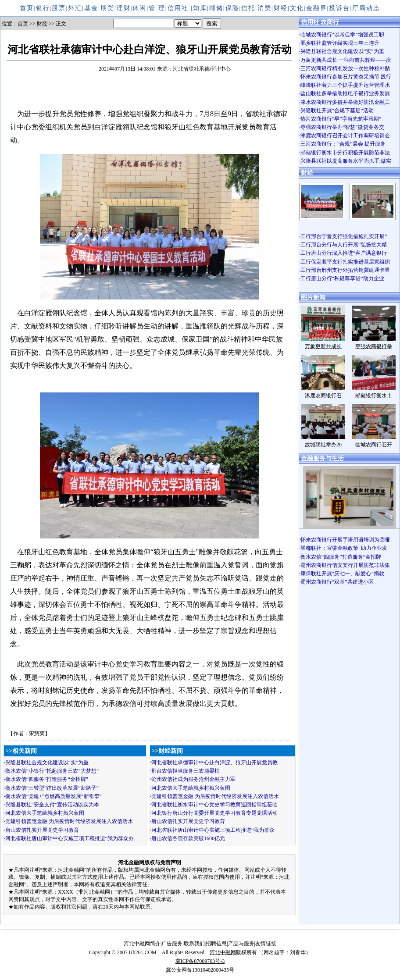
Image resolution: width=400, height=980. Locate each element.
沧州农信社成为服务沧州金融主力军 (193, 779)
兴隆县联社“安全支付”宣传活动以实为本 (52, 805)
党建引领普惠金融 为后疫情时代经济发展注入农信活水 (69, 821)
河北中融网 (223, 952)
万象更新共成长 (323, 346)
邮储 (216, 8)
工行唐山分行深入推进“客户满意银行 (344, 253)
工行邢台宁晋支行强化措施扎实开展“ (344, 236)
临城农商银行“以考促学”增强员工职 (342, 35)
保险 (232, 8)
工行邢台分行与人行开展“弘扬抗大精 (344, 245)
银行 (43, 8)
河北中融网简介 (142, 944)
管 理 (157, 8)
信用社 (179, 8)
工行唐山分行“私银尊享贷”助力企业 (342, 278)
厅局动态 (366, 8)
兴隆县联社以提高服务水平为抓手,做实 (346, 161)
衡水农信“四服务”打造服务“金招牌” (47, 779)
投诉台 (339, 8)
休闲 (139, 8)
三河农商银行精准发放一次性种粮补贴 (345, 68)
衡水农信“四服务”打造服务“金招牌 (341, 557)
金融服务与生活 (322, 458)
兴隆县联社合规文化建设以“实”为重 (47, 763)
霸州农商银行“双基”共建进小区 (337, 582)
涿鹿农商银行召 (323, 396)
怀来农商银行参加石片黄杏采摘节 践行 (346, 77)
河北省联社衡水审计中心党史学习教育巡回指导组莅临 (214, 805)
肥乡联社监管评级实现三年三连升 (340, 43)
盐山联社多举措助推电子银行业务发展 (345, 93)
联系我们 (194, 944)
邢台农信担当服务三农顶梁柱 (186, 771)
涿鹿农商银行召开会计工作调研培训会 (345, 135)
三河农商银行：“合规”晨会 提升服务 (343, 144)
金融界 (317, 8)
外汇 (75, 8)
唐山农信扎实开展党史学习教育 (42, 830)
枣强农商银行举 (374, 346)
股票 (59, 8)
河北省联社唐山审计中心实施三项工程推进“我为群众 (213, 830)
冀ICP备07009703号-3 (200, 961)
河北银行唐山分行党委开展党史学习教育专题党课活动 (214, 813)
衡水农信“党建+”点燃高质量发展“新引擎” (54, 796)
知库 (200, 8)
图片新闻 (313, 298)
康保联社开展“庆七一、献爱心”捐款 (342, 574)
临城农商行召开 (374, 445)
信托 (248, 8)
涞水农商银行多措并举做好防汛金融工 (345, 102)
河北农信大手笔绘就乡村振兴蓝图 (45, 813)
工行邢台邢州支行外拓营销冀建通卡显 (345, 270)
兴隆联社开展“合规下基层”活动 (337, 110)
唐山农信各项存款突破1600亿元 (188, 838)
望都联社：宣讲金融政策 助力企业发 (344, 548)
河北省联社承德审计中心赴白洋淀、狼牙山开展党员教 (214, 763)
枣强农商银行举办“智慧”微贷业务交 (342, 127)
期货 (107, 8)
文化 (297, 8)
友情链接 (266, 944)
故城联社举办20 (323, 445)
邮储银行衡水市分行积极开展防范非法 (345, 153)
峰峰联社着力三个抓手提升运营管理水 (345, 85)
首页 (27, 8)
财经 (281, 8)
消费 (264, 8)
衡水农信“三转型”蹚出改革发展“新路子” (52, 788)
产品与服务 (241, 944)
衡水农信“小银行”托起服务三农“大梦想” (52, 771)
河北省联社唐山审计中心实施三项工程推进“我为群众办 (70, 838)
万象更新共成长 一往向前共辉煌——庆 (346, 60)
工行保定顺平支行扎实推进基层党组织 (345, 262)
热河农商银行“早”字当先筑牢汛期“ (341, 119)
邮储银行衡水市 (374, 396)
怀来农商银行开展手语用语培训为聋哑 (345, 540)
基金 (91, 8)
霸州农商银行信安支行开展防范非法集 (345, 565)
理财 (124, 8)
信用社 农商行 (320, 22)
